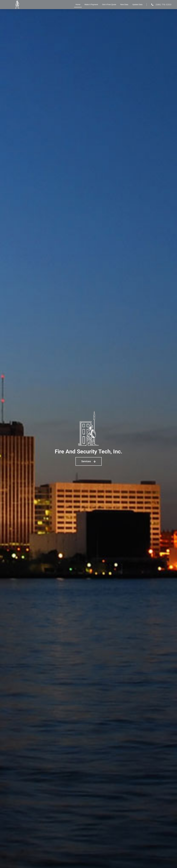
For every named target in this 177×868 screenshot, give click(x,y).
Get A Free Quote (109, 4)
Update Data (137, 4)
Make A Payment (91, 4)
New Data (124, 4)
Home (78, 4)
